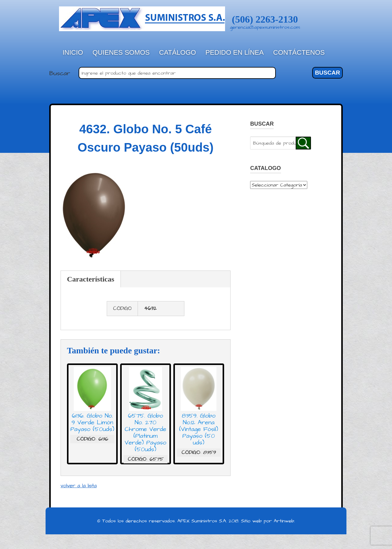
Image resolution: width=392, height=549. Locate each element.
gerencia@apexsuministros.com (265, 27)
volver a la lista (79, 486)
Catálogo (178, 52)
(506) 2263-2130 (265, 19)
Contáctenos (299, 52)
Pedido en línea (235, 52)
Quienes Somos (121, 52)
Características (91, 279)
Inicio (73, 52)
